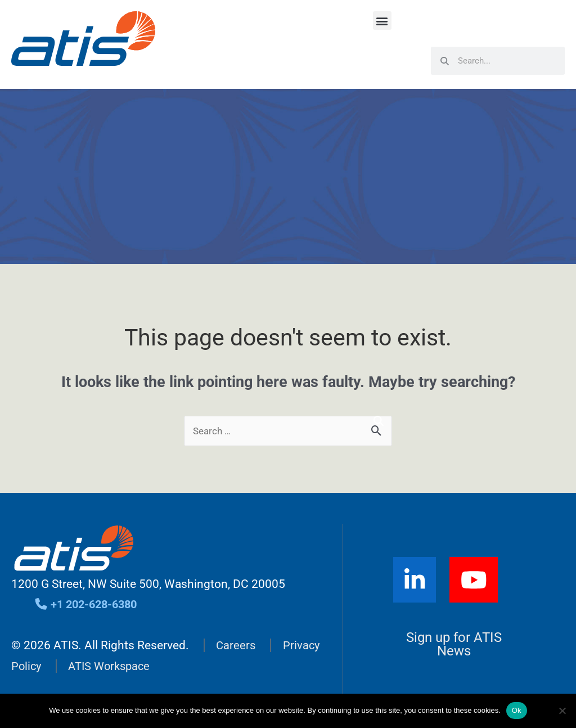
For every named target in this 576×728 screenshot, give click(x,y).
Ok (517, 710)
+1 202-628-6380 (89, 605)
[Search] (379, 421)
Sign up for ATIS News (454, 645)
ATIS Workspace (154, 666)
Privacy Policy (47, 666)
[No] (562, 711)
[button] (382, 21)
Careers (236, 646)
